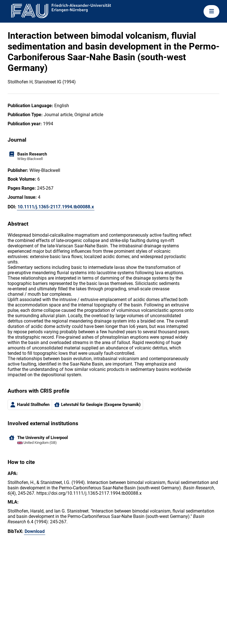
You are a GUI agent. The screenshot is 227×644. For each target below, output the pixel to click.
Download (35, 531)
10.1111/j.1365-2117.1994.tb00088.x (56, 207)
